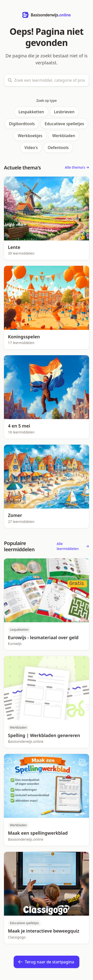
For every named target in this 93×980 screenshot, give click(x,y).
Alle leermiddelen (73, 546)
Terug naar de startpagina (46, 962)
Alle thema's (77, 167)
